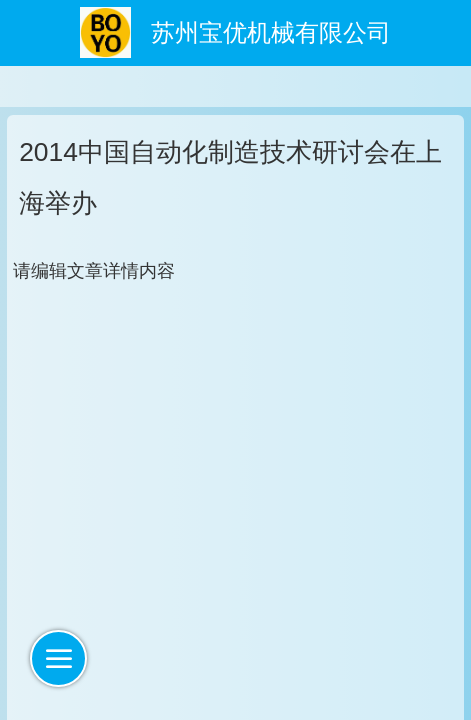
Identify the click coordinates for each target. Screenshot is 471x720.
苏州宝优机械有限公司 (271, 33)
